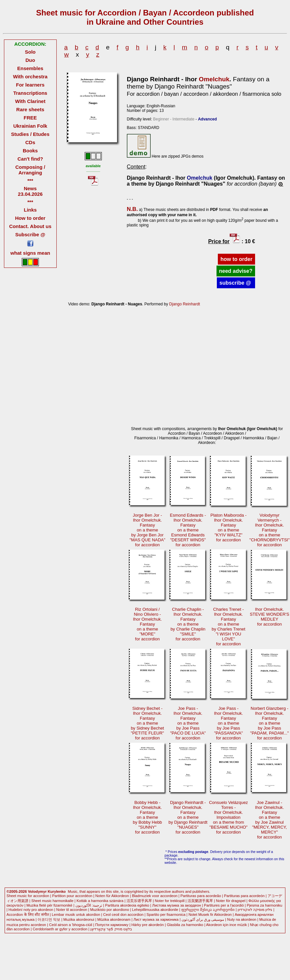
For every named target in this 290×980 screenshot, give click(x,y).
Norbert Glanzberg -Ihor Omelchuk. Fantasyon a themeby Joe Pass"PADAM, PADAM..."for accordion (269, 723)
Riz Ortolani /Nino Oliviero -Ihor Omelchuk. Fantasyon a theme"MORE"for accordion (147, 624)
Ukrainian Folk (30, 126)
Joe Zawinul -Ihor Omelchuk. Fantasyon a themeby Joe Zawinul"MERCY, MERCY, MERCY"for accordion (270, 820)
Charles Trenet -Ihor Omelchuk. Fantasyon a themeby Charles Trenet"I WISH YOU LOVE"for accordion (228, 627)
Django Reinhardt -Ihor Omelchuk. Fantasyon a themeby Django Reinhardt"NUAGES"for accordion (188, 817)
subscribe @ (236, 283)
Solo (30, 52)
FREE (30, 118)
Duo (30, 60)
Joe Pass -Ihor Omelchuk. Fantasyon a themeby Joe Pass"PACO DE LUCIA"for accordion (188, 723)
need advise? (236, 271)
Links (30, 210)
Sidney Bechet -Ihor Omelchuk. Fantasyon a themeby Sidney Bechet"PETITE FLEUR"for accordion (147, 723)
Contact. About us (30, 226)
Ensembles (30, 68)
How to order (30, 218)
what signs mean (30, 253)
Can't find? (30, 159)
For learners (30, 85)
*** (30, 181)
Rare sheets (30, 109)
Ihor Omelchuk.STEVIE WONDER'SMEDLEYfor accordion (270, 617)
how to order (236, 259)
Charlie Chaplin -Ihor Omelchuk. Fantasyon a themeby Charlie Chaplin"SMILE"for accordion (188, 624)
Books (30, 151)
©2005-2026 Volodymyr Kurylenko (36, 891)
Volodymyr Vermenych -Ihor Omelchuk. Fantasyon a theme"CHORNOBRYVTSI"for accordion (270, 530)
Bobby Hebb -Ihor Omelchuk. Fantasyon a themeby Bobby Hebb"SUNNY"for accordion (147, 817)
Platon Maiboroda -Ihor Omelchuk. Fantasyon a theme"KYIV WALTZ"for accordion (229, 528)
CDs (30, 142)
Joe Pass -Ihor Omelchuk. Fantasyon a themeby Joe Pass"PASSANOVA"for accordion (228, 723)
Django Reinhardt (184, 304)
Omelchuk (214, 79)
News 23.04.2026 (30, 191)
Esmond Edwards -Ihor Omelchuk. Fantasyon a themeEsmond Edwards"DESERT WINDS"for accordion (188, 530)
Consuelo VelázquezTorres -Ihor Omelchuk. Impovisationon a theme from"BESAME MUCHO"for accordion (228, 817)
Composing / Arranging (30, 170)
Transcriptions (30, 93)
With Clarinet (30, 101)
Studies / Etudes (30, 134)
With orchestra (30, 77)
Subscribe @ (30, 234)
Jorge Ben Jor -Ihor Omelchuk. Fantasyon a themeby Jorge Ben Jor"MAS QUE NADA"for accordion (147, 530)
